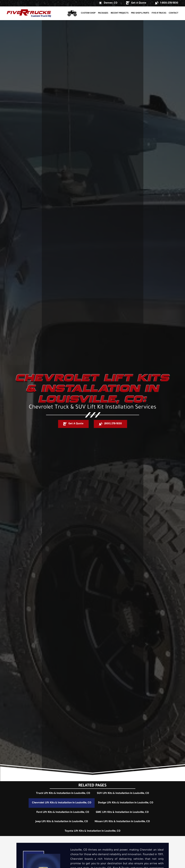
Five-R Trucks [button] (159, 13)
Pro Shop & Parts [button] (140, 13)
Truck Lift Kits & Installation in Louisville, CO (63, 793)
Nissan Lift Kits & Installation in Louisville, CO (122, 822)
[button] (108, 3)
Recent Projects (120, 13)
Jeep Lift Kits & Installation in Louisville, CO (62, 822)
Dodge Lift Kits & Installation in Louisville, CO (126, 803)
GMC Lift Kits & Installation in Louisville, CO (122, 812)
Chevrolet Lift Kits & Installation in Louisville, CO (62, 803)
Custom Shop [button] (88, 13)
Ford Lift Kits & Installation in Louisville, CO (63, 812)
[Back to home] (29, 13)
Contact (173, 13)
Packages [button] (103, 13)
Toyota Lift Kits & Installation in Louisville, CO (92, 831)
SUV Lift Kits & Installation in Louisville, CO (123, 793)
